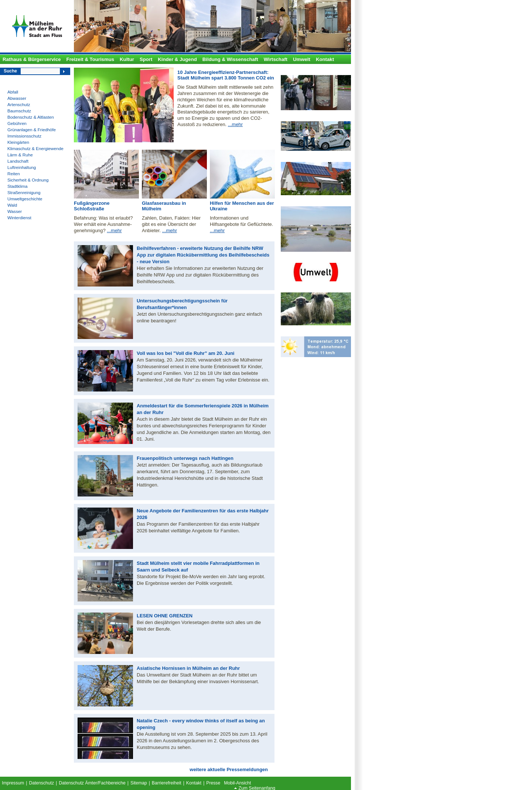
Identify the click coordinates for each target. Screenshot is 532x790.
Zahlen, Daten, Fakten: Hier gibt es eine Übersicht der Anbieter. (171, 224)
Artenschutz (19, 104)
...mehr (235, 124)
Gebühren (17, 123)
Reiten (14, 174)
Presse (213, 783)
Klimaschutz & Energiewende (35, 148)
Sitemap (139, 783)
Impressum (13, 783)
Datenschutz (41, 783)
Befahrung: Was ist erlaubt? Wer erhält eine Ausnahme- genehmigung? (103, 224)
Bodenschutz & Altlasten (31, 117)
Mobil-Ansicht (237, 783)
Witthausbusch (300, 289)
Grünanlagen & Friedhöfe (32, 130)
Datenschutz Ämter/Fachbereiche (92, 783)
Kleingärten (18, 142)
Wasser (15, 211)
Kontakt (194, 783)
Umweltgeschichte (25, 199)
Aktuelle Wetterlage (304, 333)
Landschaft (18, 161)
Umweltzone (297, 259)
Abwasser (17, 98)
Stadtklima (17, 186)
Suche (10, 71)
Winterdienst (19, 218)
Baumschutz (19, 111)
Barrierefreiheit (167, 783)
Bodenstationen (301, 71)
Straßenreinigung (24, 192)
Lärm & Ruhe (20, 155)
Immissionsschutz (24, 136)
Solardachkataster (303, 158)
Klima (290, 117)
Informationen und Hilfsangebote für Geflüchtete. (241, 221)
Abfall (13, 92)
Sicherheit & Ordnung (28, 180)
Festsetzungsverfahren (308, 202)
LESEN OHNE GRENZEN (165, 616)
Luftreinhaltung (22, 167)
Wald (12, 205)
